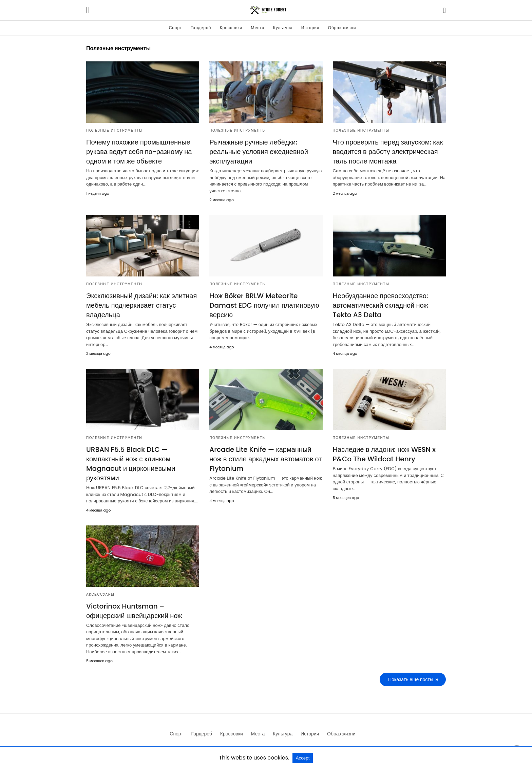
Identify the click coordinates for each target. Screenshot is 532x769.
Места (258, 28)
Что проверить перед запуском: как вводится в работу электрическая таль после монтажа (388, 152)
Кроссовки (231, 28)
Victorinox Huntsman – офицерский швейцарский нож (134, 611)
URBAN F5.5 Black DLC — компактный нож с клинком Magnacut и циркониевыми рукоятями (131, 464)
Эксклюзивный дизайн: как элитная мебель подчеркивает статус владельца (141, 305)
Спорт (176, 28)
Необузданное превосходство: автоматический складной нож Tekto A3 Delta (381, 305)
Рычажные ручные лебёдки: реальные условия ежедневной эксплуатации (259, 152)
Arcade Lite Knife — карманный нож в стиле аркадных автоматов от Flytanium (265, 459)
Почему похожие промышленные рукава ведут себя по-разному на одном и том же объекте (139, 152)
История (310, 28)
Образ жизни (342, 28)
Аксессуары (100, 594)
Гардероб (201, 28)
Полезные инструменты (115, 130)
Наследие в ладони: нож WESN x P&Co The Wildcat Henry (384, 454)
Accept (303, 758)
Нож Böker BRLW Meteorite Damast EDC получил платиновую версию (264, 305)
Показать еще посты (411, 679)
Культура (283, 28)
